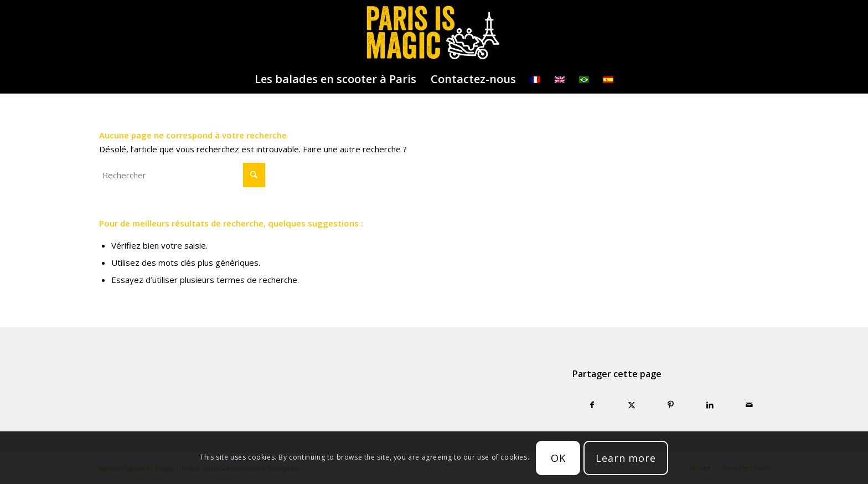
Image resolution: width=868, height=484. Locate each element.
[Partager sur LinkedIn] (710, 405)
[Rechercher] (182, 175)
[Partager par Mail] (749, 405)
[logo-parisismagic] (434, 33)
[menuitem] (335, 79)
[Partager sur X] (631, 405)
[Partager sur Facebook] (592, 405)
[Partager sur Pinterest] (671, 405)
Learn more (626, 458)
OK (558, 458)
